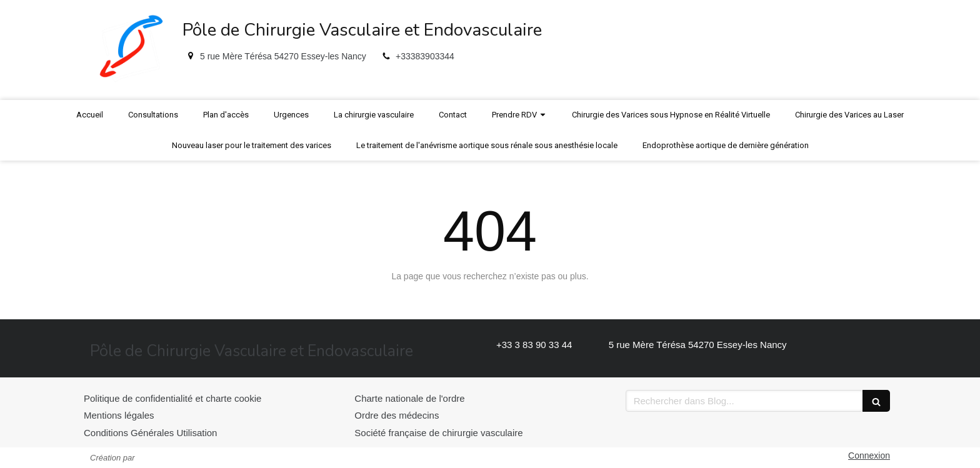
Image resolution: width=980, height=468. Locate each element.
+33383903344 (425, 56)
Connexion (869, 456)
